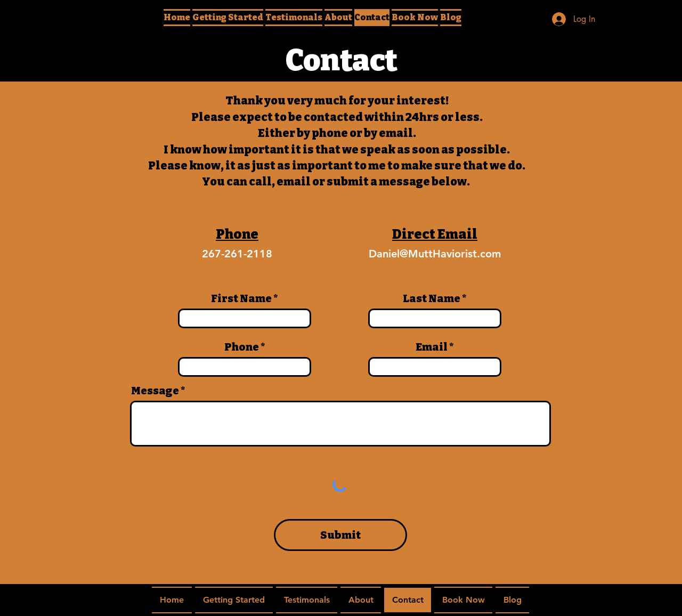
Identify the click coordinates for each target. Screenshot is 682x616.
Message (155, 391)
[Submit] (340, 535)
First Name (241, 298)
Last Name (432, 298)
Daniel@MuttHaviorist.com (435, 254)
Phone (242, 347)
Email (432, 347)
